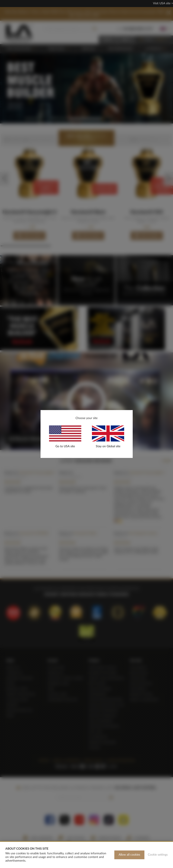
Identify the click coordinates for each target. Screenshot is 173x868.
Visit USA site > (163, 3)
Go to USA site (65, 446)
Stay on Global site (108, 446)
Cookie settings (158, 855)
